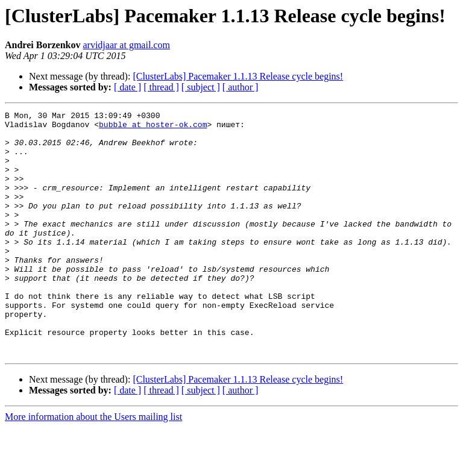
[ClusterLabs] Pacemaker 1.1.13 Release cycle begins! (238, 76)
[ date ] (128, 87)
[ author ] (241, 87)
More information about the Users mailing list (93, 465)
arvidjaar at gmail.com (126, 45)
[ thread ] (161, 87)
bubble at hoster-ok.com (153, 128)
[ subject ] (201, 87)
